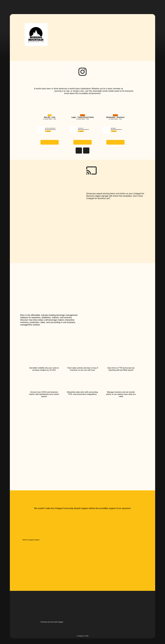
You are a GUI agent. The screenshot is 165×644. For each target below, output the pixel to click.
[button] (82, 5)
